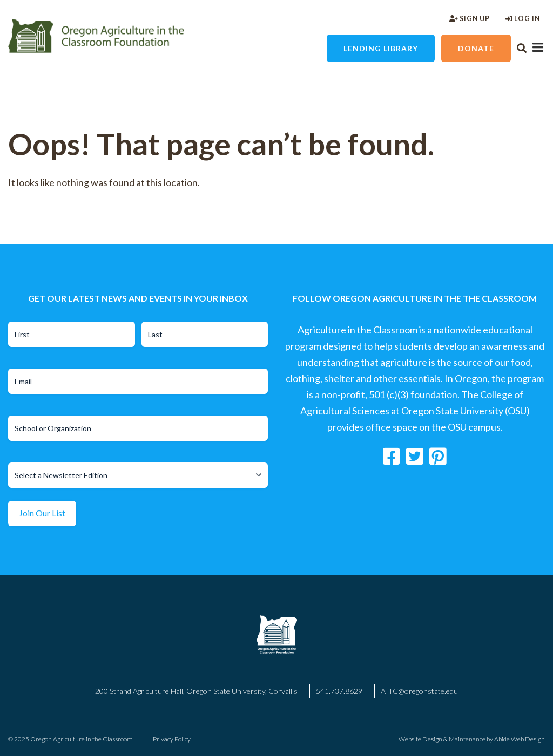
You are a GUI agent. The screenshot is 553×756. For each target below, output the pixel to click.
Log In (523, 19)
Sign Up (470, 19)
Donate (476, 48)
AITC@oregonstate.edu (419, 691)
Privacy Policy (172, 739)
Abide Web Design (520, 739)
